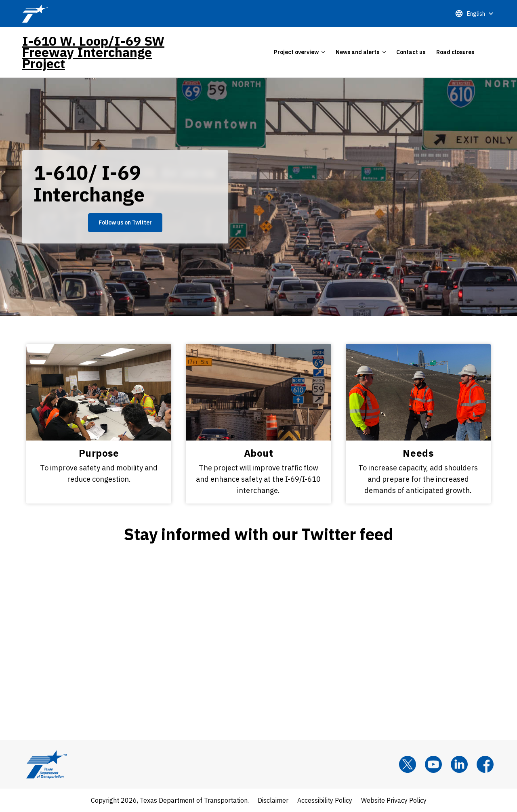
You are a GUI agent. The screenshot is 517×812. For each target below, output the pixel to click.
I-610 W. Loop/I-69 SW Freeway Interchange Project (93, 52)
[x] (408, 764)
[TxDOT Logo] (35, 14)
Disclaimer (273, 800)
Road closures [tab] (455, 52)
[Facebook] (485, 764)
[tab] (299, 52)
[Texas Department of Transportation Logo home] (46, 764)
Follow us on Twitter (125, 222)
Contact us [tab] (411, 52)
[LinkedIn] (459, 764)
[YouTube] (433, 764)
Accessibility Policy (325, 800)
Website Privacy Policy (394, 800)
